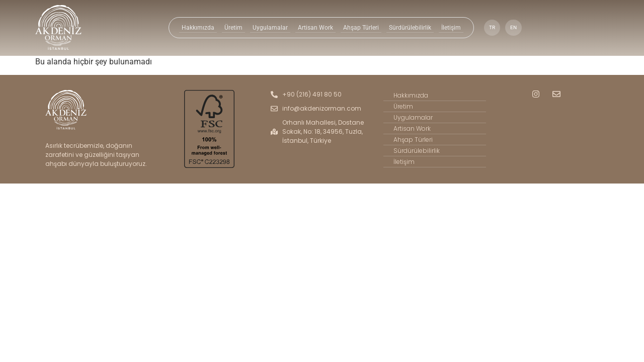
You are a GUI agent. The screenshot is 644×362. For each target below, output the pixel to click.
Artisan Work (314, 28)
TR (489, 27)
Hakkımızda (199, 28)
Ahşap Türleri (359, 28)
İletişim (449, 28)
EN (511, 27)
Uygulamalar (270, 28)
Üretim (234, 28)
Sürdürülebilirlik (409, 28)
